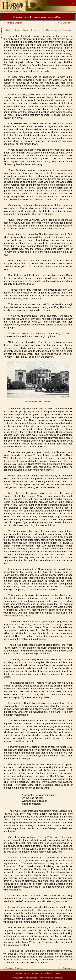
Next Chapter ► (65, 23)
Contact (58, 973)
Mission (18, 973)
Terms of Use (37, 973)
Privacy (49, 973)
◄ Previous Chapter (13, 23)
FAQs (27, 973)
